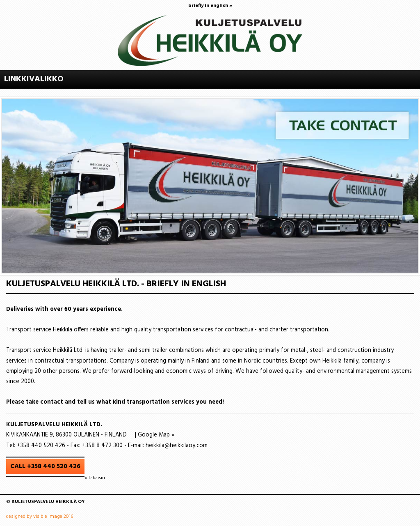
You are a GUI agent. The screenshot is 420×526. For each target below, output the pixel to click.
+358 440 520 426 (41, 446)
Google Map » (156, 435)
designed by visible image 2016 (40, 517)
